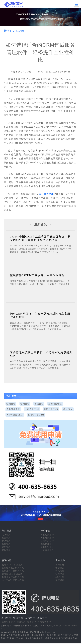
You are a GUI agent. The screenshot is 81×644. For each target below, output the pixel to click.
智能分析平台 (47, 547)
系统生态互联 (47, 541)
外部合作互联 (47, 535)
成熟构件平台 (47, 544)
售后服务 (60, 567)
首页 (10, 31)
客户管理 (6, 541)
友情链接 (30, 618)
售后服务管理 (46, 194)
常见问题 (60, 570)
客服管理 (6, 550)
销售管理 (6, 547)
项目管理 (21, 622)
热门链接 (6, 618)
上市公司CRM (32, 409)
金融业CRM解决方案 (12, 574)
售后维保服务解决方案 (13, 567)
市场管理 (39, 403)
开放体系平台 (47, 550)
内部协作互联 (47, 538)
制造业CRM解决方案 (12, 564)
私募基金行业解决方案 (13, 577)
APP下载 (60, 577)
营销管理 (25, 403)
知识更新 (18, 618)
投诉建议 (60, 580)
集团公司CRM (51, 409)
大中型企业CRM (15, 415)
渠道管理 (32, 622)
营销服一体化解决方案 (13, 570)
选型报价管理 (55, 403)
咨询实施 (60, 564)
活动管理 (6, 535)
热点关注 (20, 31)
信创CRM (68, 409)
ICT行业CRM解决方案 (13, 580)
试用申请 (60, 574)
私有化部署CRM (36, 415)
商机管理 (6, 544)
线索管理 (11, 403)
